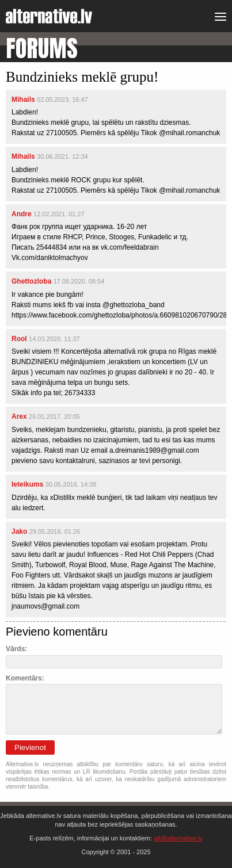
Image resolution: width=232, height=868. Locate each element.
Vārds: (16, 649)
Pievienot (30, 747)
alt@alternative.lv (178, 838)
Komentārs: (25, 678)
